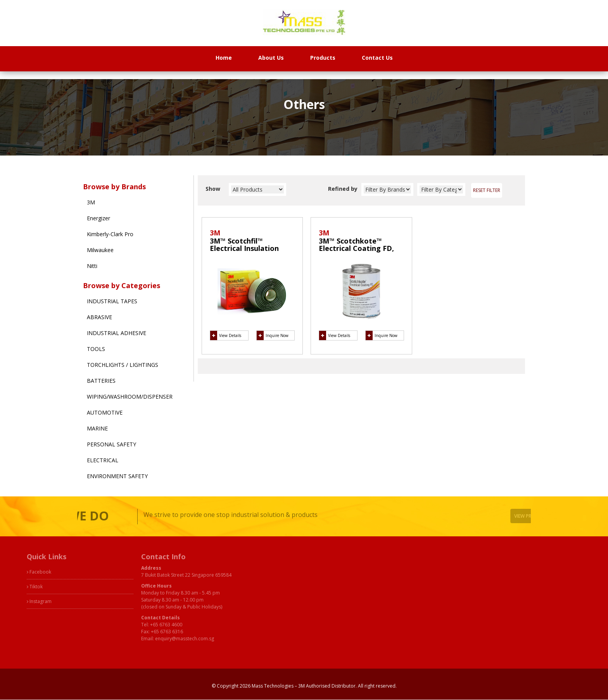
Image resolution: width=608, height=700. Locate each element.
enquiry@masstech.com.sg (154, 639)
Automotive (105, 412)
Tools (96, 349)
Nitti (92, 266)
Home (224, 58)
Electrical (103, 460)
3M (91, 202)
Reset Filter (487, 190)
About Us (271, 58)
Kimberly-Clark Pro (110, 234)
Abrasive (99, 317)
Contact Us (377, 58)
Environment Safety (117, 476)
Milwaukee (100, 250)
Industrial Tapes (112, 301)
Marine (97, 428)
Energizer (98, 218)
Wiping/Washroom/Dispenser (130, 397)
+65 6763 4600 (135, 625)
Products (323, 58)
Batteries (101, 381)
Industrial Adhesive (117, 333)
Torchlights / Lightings (123, 365)
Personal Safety (111, 444)
